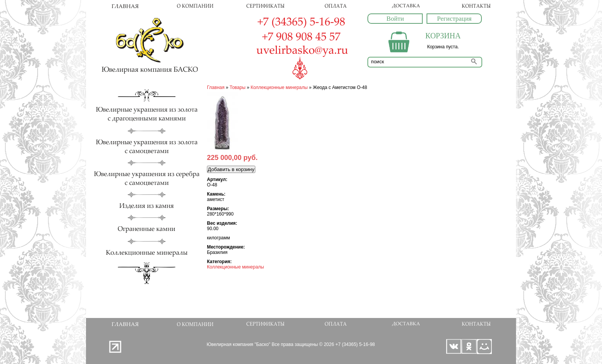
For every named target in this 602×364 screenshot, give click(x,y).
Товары (237, 87)
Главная (216, 87)
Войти (395, 19)
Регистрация (454, 19)
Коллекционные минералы (279, 87)
